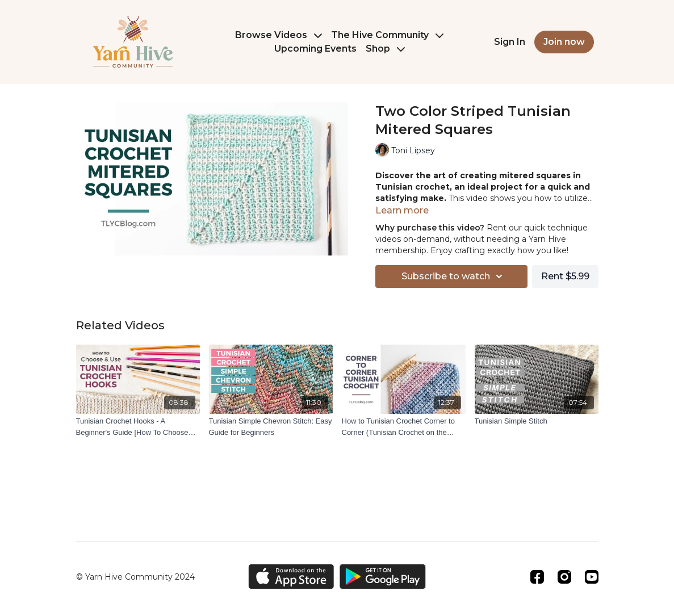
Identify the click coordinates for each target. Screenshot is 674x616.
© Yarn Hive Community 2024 (135, 577)
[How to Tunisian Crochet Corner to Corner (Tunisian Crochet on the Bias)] (404, 427)
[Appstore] (291, 577)
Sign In (510, 42)
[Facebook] (537, 577)
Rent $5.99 (565, 276)
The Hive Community (387, 35)
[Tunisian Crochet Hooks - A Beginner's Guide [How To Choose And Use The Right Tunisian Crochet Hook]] (138, 427)
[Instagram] (564, 577)
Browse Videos (279, 35)
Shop (385, 49)
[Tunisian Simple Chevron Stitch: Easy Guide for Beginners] (271, 427)
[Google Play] (383, 577)
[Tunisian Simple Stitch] (537, 421)
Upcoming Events (315, 49)
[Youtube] (592, 577)
